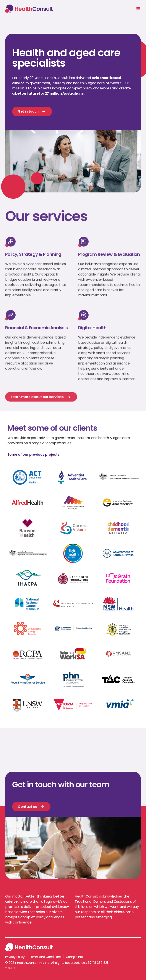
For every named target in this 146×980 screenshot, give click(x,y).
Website (10, 968)
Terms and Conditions (45, 957)
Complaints (74, 957)
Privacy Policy (15, 957)
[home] (30, 9)
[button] (138, 9)
